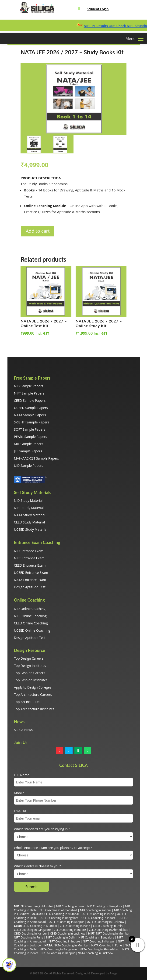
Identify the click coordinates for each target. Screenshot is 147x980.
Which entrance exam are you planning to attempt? (53, 848)
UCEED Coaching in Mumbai (60, 914)
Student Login (98, 9)
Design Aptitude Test (30, 587)
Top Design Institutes (30, 666)
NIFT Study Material (29, 508)
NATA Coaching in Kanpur (58, 953)
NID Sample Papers (29, 386)
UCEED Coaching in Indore (98, 918)
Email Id (20, 811)
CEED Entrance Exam (30, 565)
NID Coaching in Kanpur (96, 910)
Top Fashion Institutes (31, 680)
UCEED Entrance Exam (31, 573)
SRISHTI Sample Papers (32, 422)
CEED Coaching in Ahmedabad (109, 930)
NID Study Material (28, 500)
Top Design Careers (29, 658)
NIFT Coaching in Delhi (61, 937)
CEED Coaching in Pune (75, 926)
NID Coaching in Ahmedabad (58, 910)
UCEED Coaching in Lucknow (105, 922)
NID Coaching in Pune (70, 906)
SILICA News (23, 730)
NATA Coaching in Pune (107, 945)
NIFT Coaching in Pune (29, 937)
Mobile (19, 793)
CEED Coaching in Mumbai (40, 926)
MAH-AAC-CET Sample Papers (36, 458)
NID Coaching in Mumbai (37, 906)
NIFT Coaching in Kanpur (99, 941)
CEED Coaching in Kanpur (31, 933)
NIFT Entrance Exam (29, 558)
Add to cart (38, 231)
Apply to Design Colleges (33, 687)
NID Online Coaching (30, 609)
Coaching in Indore (68, 941)
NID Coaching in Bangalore (105, 906)
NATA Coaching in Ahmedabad (99, 949)
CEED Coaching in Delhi (108, 926)
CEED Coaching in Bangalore (32, 930)
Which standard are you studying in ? (42, 829)
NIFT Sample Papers (29, 393)
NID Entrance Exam (29, 551)
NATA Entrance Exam (30, 580)
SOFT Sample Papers (30, 429)
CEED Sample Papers (30, 400)
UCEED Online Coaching (32, 630)
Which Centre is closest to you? (37, 866)
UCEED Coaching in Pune (98, 914)
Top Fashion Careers (30, 673)
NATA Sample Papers (30, 415)
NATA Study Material (30, 515)
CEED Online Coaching (31, 623)
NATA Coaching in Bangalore (58, 949)
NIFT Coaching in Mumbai (113, 933)
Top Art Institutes (27, 702)
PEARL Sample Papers (31, 437)
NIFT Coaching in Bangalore (96, 937)
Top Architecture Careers (33, 694)
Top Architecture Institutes (34, 709)
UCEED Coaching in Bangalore (59, 918)
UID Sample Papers (29, 466)
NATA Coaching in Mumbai (71, 945)
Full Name (22, 775)
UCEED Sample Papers (31, 408)
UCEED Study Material (31, 529)
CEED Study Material (29, 522)
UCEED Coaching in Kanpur (66, 922)
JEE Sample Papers (28, 451)
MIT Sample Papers (29, 444)
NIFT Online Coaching (30, 616)
